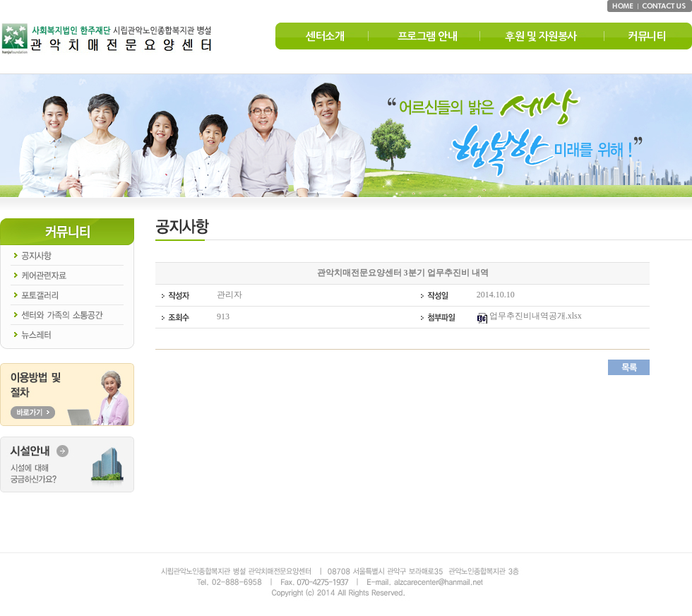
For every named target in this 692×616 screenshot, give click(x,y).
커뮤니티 (647, 36)
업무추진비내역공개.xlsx (529, 316)
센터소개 (325, 36)
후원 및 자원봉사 (541, 36)
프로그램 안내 (428, 36)
